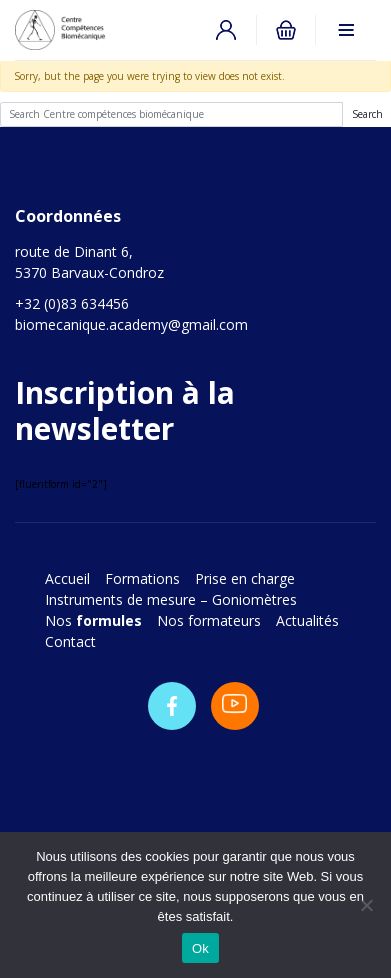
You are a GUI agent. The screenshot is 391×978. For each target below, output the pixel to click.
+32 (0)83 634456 (72, 303)
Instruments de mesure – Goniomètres (171, 599)
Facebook (172, 706)
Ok (200, 948)
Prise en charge (247, 578)
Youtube (235, 706)
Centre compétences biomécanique (80, 30)
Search (367, 114)
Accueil (67, 578)
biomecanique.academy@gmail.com (131, 324)
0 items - (286, 30)
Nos (93, 620)
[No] (366, 905)
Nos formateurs (209, 620)
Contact (70, 641)
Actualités (307, 620)
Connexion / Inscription (226, 30)
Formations (142, 578)
